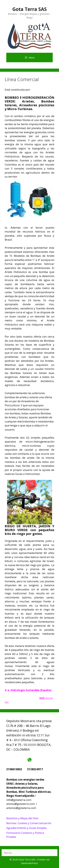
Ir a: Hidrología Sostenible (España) (28, 690)
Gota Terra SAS (29, 9)
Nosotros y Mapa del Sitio (22, 818)
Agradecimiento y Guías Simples (27, 828)
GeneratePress (29, 863)
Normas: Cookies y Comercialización (29, 823)
